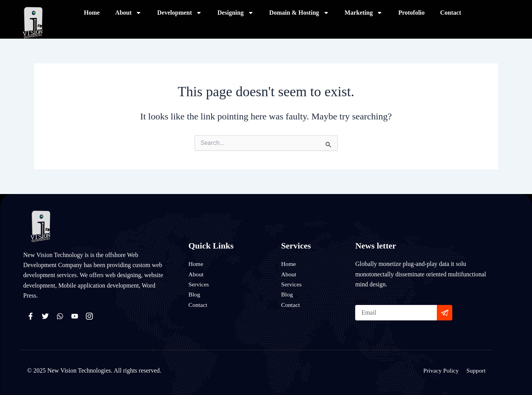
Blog (194, 294)
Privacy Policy (440, 370)
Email (362, 301)
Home (92, 13)
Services (199, 284)
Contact (451, 13)
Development (180, 13)
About (129, 13)
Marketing (364, 13)
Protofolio (411, 13)
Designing (236, 13)
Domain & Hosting (299, 13)
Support (476, 370)
